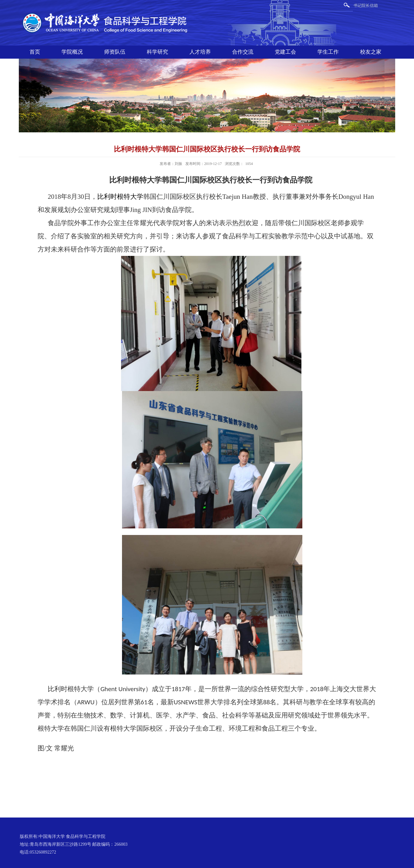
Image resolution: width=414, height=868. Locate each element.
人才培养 (200, 52)
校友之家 (371, 52)
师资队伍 (115, 52)
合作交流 (243, 52)
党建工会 (285, 52)
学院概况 (72, 52)
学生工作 (328, 52)
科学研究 (157, 52)
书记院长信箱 (366, 5)
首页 (35, 52)
